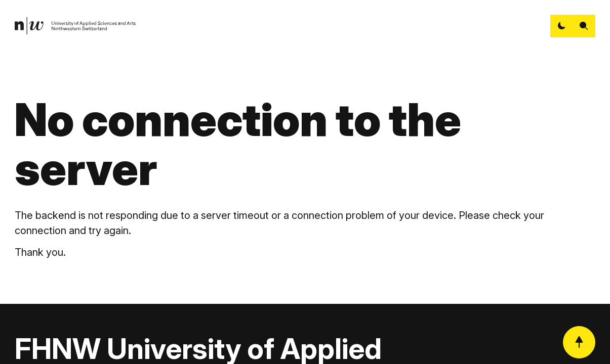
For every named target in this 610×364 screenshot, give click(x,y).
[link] (75, 26)
